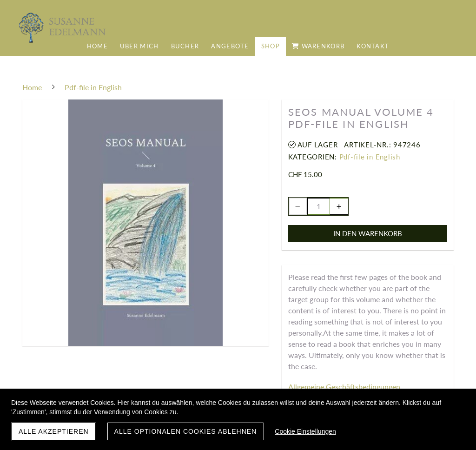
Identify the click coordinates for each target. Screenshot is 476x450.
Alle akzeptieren (54, 431)
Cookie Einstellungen (305, 431)
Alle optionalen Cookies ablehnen (186, 431)
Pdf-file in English (370, 157)
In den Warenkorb (368, 233)
